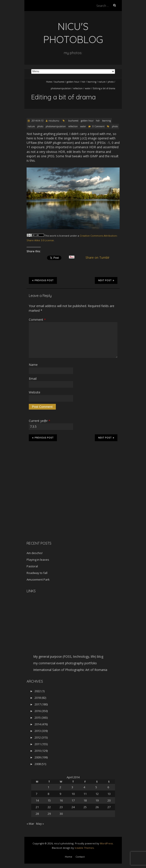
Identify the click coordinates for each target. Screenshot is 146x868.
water (88, 88)
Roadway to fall (37, 573)
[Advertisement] (54, 506)
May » (40, 824)
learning (92, 82)
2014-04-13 (37, 121)
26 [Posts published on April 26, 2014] (97, 807)
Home (49, 82)
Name (33, 365)
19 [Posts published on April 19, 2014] (97, 800)
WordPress (106, 843)
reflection (78, 88)
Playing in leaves (38, 560)
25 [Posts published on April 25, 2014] (85, 807)
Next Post (106, 280)
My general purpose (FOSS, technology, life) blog (68, 656)
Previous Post (43, 280)
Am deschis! (35, 553)
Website (35, 392)
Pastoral (32, 566)
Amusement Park (38, 579)
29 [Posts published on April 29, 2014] (49, 814)
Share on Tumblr (99, 258)
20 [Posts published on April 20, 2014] (109, 800)
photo (111, 82)
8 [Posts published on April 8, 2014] (48, 794)
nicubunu (54, 121)
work (53, 236)
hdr (83, 82)
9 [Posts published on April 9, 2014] (60, 794)
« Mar (30, 824)
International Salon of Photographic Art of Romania (70, 670)
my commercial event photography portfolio (65, 663)
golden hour (73, 82)
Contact (80, 857)
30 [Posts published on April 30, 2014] (61, 814)
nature (102, 82)
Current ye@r (39, 421)
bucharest (59, 82)
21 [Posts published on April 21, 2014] (37, 807)
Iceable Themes (84, 848)
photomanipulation (61, 88)
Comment (37, 320)
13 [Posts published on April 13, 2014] (109, 794)
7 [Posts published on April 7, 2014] (36, 794)
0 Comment (98, 126)
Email (33, 379)
